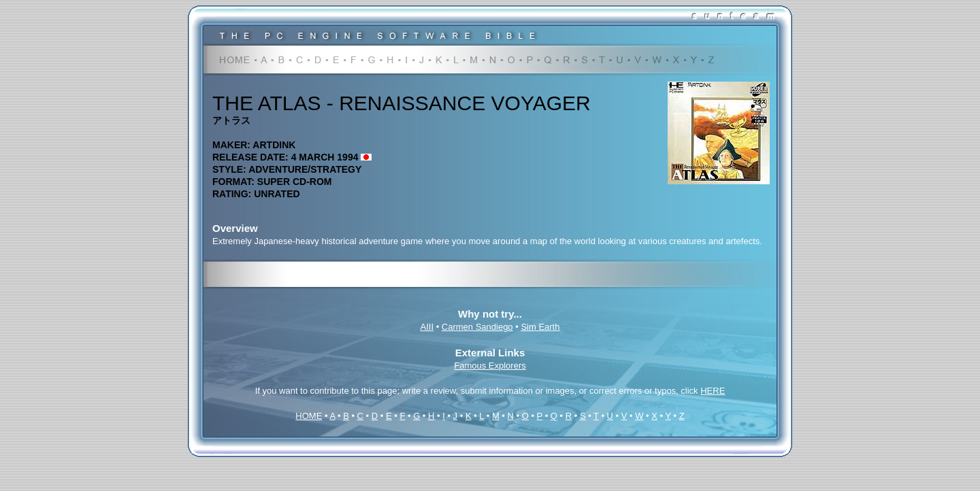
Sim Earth (540, 327)
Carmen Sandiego (477, 327)
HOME (309, 416)
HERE (713, 391)
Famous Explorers (490, 366)
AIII (427, 327)
